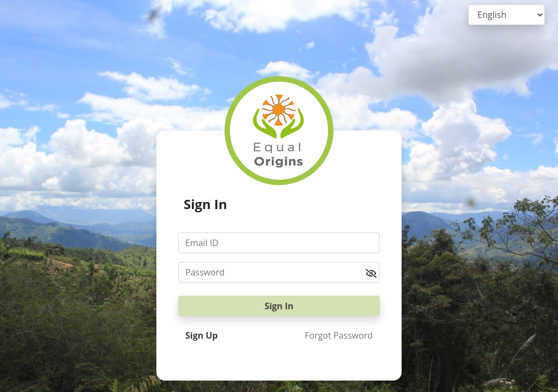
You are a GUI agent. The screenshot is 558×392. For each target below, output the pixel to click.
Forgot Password (339, 335)
